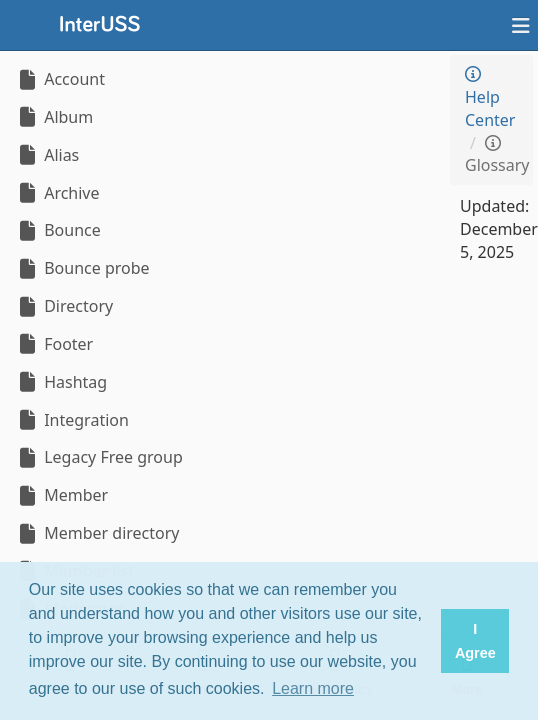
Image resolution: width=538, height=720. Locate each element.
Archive (57, 193)
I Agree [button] (475, 641)
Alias (47, 155)
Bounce (58, 230)
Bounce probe (82, 268)
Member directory (97, 533)
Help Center (490, 98)
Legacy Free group (99, 457)
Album (54, 117)
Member (61, 495)
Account (60, 79)
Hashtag (61, 382)
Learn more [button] (313, 688)
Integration (72, 420)
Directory (64, 306)
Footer (54, 344)
